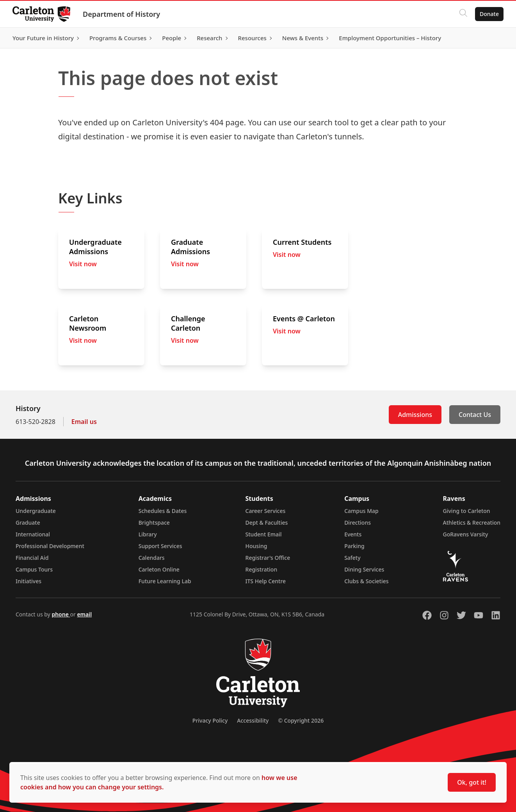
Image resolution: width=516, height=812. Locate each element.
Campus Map (361, 511)
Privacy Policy (210, 720)
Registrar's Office (268, 558)
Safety (352, 558)
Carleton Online (159, 569)
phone (61, 614)
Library (148, 534)
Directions (358, 523)
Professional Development (50, 546)
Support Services (160, 546)
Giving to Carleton (467, 511)
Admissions (415, 415)
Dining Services (364, 569)
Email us (84, 422)
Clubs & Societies (366, 581)
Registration (262, 569)
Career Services (266, 511)
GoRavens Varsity (466, 534)
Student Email (264, 534)
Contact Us (475, 415)
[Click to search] (463, 14)
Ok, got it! (472, 782)
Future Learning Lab (165, 581)
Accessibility (253, 720)
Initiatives (28, 581)
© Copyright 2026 (301, 720)
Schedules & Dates (163, 511)
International (33, 534)
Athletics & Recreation (472, 523)
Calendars (152, 558)
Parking (354, 546)
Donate (489, 14)
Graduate (28, 523)
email (84, 614)
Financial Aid (32, 558)
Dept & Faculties (267, 523)
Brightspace (154, 523)
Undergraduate (36, 511)
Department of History (121, 14)
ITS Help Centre (266, 581)
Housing (256, 546)
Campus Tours (34, 569)
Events (353, 534)
